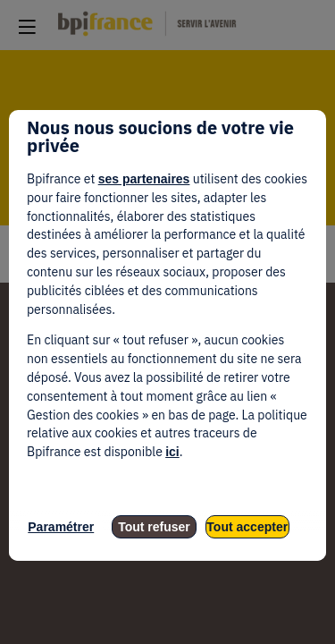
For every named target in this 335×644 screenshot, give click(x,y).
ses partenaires (144, 179)
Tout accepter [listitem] (247, 527)
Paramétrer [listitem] (61, 527)
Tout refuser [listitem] (154, 527)
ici (172, 452)
